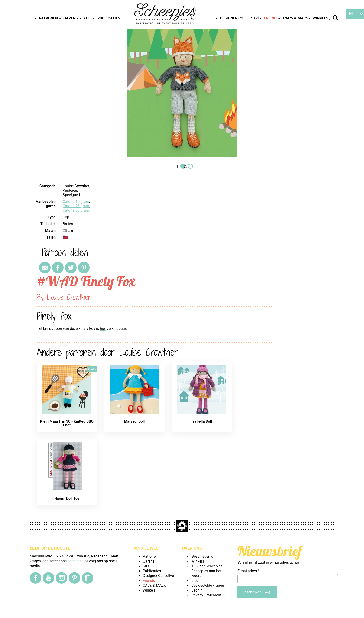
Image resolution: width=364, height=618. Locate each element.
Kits (88, 18)
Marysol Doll (134, 421)
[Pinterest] (75, 578)
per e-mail (76, 561)
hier (103, 328)
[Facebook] (36, 578)
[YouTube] (49, 578)
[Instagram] (62, 578)
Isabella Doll (202, 421)
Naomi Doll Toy (67, 498)
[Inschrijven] (257, 592)
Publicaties (109, 18)
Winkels (321, 18)
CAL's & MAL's (296, 18)
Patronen (48, 18)
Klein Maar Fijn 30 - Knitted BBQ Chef (67, 423)
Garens (71, 18)
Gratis (92, 369)
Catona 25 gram (76, 206)
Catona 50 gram (76, 210)
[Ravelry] (88, 578)
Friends (271, 18)
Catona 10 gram (76, 202)
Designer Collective (240, 18)
